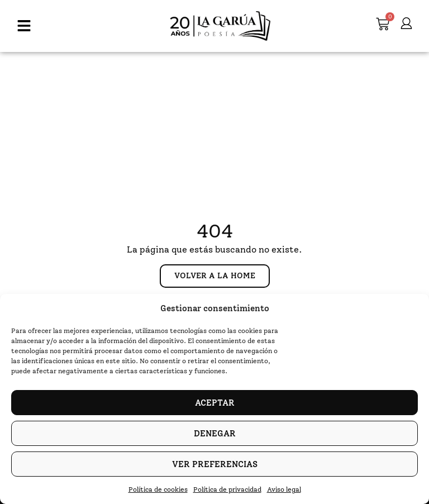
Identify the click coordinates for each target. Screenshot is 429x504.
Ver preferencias (215, 464)
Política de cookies (158, 489)
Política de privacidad (227, 489)
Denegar (215, 434)
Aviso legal (284, 489)
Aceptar (215, 403)
